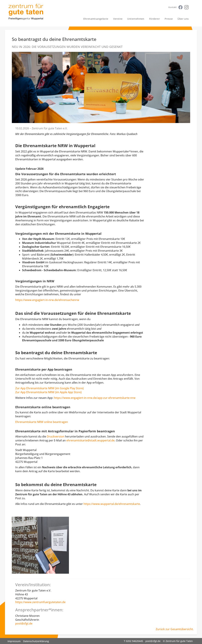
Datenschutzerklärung (36, 641)
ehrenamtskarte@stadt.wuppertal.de (90, 440)
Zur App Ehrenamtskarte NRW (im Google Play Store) (49, 388)
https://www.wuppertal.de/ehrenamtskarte (112, 504)
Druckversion (56, 436)
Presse (169, 19)
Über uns (183, 19)
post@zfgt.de (24, 623)
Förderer (155, 19)
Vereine (118, 19)
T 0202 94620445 (133, 641)
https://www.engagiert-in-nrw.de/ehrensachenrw (47, 300)
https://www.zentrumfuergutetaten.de (40, 602)
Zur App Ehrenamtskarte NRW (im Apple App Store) (48, 392)
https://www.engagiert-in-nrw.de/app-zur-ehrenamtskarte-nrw (95, 398)
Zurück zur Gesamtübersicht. (175, 629)
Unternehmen (136, 19)
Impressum (14, 641)
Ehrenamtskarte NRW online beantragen (42, 422)
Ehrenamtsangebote (96, 19)
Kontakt (173, 7)
